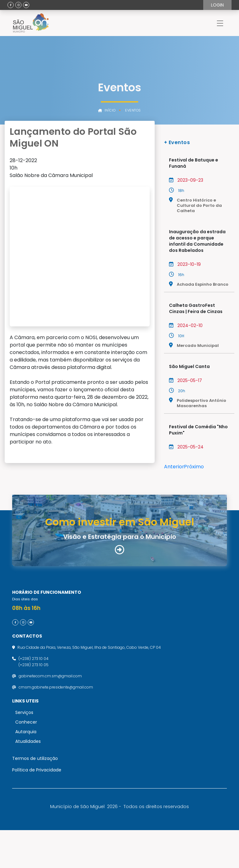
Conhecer (26, 760)
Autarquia (26, 770)
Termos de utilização (35, 796)
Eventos (133, 110)
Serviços (24, 750)
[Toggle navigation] (220, 23)
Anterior (174, 467)
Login (217, 5)
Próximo (194, 467)
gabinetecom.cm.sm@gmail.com (50, 714)
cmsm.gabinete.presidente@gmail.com (56, 725)
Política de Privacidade (37, 808)
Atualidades (28, 779)
